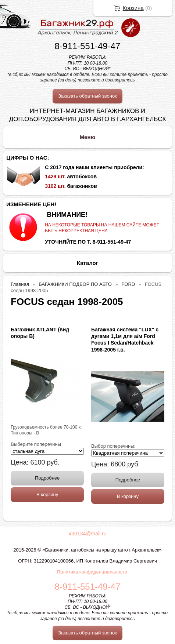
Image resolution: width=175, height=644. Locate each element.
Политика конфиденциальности (92, 572)
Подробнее (47, 478)
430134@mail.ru (88, 534)
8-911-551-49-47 (88, 46)
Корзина (133, 8)
